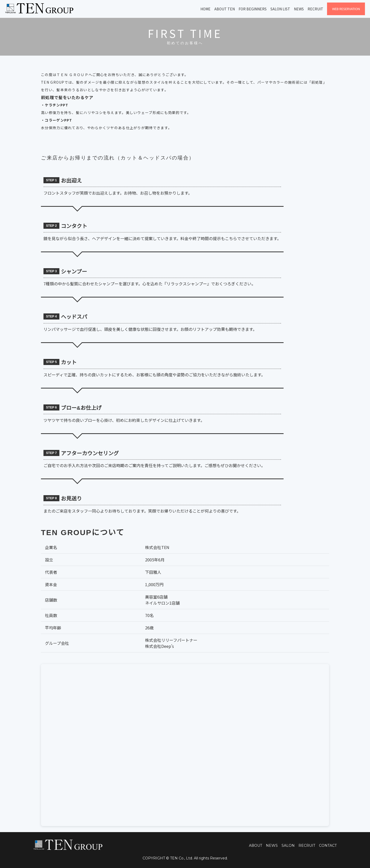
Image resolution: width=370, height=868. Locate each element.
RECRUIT (307, 846)
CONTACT (328, 846)
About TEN (225, 9)
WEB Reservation (346, 9)
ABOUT (256, 846)
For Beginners (253, 9)
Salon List (280, 9)
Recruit (315, 9)
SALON (288, 846)
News (299, 9)
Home (205, 9)
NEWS (272, 846)
